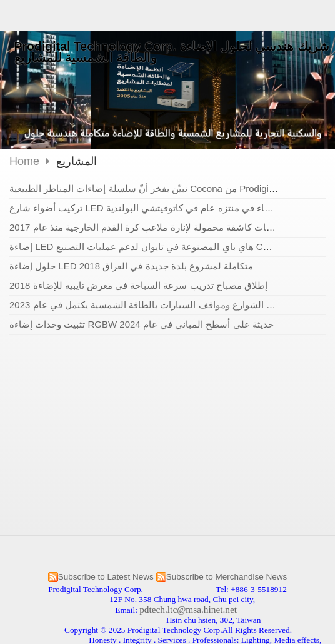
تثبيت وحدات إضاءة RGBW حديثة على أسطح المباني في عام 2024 (142, 324)
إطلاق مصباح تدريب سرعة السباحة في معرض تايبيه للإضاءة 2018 (138, 285)
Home (24, 161)
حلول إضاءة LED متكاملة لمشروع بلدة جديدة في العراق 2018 (131, 266)
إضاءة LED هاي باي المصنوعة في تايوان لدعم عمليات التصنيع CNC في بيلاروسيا (169, 247)
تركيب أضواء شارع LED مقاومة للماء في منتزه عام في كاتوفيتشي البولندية (158, 208)
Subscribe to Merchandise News (227, 577)
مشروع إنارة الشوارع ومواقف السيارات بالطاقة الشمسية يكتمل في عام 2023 (162, 305)
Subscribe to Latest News (106, 577)
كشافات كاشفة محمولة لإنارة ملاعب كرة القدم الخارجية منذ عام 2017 (148, 227)
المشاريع (77, 161)
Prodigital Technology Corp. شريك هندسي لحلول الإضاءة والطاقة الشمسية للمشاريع (172, 52)
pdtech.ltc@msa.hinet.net (188, 609)
